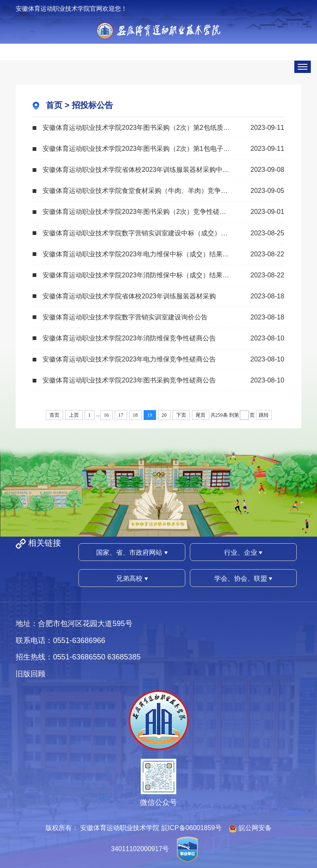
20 (164, 415)
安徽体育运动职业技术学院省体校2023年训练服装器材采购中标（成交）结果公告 (162, 170)
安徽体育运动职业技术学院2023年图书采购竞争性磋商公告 (129, 380)
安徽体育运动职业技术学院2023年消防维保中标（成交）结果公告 (139, 275)
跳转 (264, 415)
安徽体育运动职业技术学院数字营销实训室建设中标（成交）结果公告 (145, 233)
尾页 (201, 415)
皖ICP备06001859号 (192, 828)
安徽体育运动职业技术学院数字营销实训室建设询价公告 (125, 317)
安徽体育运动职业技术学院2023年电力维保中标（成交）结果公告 (139, 254)
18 (135, 415)
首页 (54, 105)
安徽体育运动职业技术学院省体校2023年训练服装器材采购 (129, 296)
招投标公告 (92, 105)
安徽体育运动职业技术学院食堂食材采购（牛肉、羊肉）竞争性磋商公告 (148, 191)
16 (106, 415)
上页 (74, 415)
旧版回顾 (31, 674)
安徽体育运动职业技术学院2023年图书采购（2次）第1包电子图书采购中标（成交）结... (163, 149)
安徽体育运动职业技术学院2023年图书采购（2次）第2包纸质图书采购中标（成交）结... (163, 128)
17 (121, 415)
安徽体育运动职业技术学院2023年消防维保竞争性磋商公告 (129, 338)
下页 (181, 415)
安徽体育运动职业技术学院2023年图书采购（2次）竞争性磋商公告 (141, 212)
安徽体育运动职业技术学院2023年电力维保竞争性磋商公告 (129, 359)
